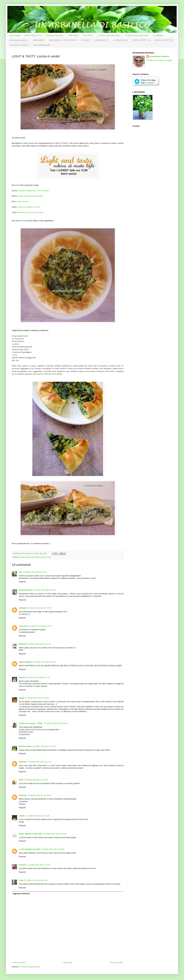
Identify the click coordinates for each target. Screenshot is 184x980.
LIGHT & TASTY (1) (141, 40)
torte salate (36, 557)
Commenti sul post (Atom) (30, 967)
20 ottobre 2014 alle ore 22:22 (39, 762)
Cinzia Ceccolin (25, 590)
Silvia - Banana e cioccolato (30, 834)
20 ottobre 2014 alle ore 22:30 (36, 780)
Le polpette (158, 35)
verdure (43, 557)
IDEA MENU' (39, 40)
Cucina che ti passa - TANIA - (31, 723)
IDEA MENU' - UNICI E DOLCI (63, 40)
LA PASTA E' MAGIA (19, 45)
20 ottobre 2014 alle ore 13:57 (40, 626)
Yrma (21, 880)
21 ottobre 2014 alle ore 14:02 (55, 834)
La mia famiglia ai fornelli (29, 849)
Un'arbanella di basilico (159, 57)
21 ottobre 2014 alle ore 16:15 (53, 849)
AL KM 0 (85, 40)
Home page (15, 35)
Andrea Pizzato (25, 746)
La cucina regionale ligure (109, 35)
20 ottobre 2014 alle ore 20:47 (44, 746)
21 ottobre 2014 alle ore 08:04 (39, 795)
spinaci (29, 557)
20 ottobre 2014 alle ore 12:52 (45, 590)
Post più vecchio (117, 962)
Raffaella (23, 644)
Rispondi (22, 582)
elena (21, 780)
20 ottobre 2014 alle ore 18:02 (37, 698)
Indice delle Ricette (42, 45)
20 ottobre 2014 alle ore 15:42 (44, 662)
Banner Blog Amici (33, 35)
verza (49, 557)
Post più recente (19, 962)
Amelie (22, 816)
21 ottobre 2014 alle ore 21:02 (39, 865)
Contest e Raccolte (54, 35)
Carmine (22, 865)
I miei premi (73, 35)
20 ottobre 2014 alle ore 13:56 (39, 608)
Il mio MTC (88, 35)
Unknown (23, 608)
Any (21, 572)
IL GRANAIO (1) (101, 40)
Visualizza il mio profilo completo (159, 60)
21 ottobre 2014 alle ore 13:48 (37, 816)
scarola (23, 557)
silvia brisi (23, 626)
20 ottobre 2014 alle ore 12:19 (35, 572)
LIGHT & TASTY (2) (164, 40)
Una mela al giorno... (19, 40)
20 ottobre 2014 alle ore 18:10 (56, 723)
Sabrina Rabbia (25, 662)
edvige (22, 698)
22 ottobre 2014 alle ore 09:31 (36, 880)
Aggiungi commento (21, 894)
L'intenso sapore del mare (137, 35)
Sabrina (22, 677)
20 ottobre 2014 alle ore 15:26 (39, 644)
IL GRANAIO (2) (120, 40)
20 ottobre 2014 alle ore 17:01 (38, 677)
